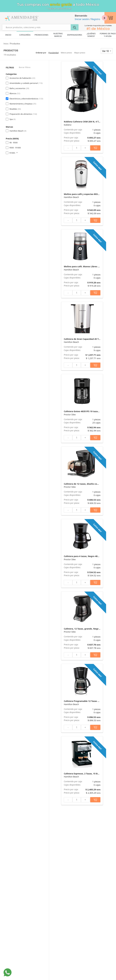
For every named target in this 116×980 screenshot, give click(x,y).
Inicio (8, 35)
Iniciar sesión (82, 19)
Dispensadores (75, 35)
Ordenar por (41, 53)
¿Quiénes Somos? (91, 35)
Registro (96, 19)
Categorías (25, 35)
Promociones (41, 35)
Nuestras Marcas (58, 35)
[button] (110, 18)
